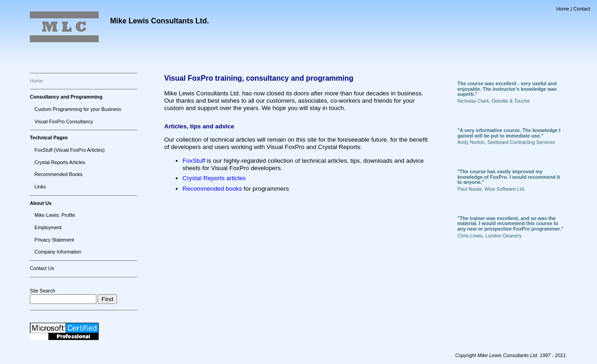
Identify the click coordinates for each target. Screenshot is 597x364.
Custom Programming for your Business (78, 109)
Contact (582, 9)
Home (563, 9)
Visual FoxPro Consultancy (64, 121)
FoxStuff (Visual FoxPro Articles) (70, 150)
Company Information (58, 252)
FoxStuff (194, 161)
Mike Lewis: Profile (55, 215)
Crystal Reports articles (214, 178)
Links (40, 187)
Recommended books (212, 189)
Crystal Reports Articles (60, 162)
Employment (48, 227)
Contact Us (42, 268)
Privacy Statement (54, 240)
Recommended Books (59, 174)
